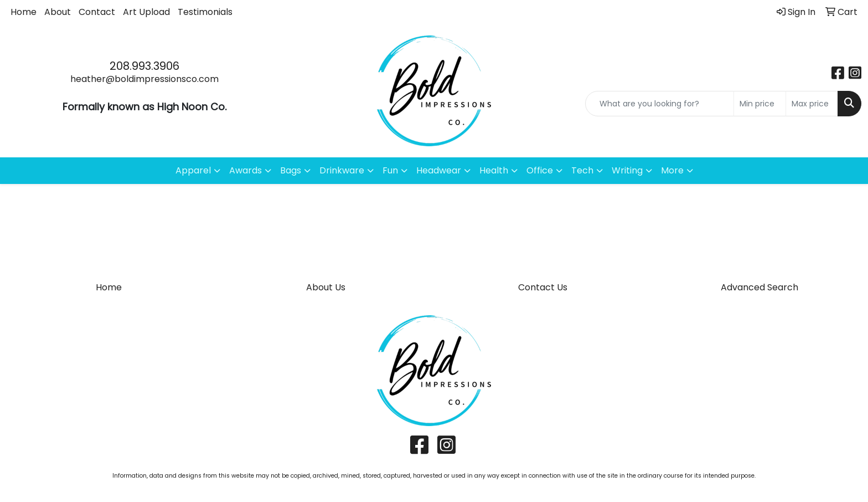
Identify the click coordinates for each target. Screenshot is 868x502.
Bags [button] (291, 170)
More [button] (672, 170)
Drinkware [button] (342, 170)
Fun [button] (390, 170)
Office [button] (540, 170)
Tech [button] (582, 170)
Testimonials (205, 12)
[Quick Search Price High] (812, 104)
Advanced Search (759, 287)
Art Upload (146, 12)
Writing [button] (627, 170)
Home (24, 12)
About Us (326, 287)
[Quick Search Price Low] (760, 104)
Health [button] (494, 170)
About (58, 12)
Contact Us (543, 287)
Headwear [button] (439, 170)
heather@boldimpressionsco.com (144, 79)
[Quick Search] (660, 104)
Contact (97, 12)
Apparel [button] (193, 170)
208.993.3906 (144, 66)
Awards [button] (246, 170)
